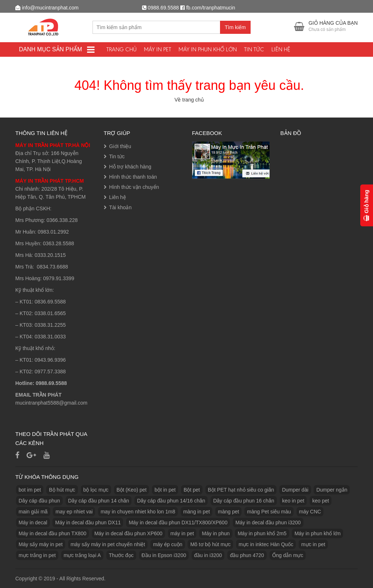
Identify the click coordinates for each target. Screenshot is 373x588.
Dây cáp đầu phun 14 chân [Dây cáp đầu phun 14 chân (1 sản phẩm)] (99, 501)
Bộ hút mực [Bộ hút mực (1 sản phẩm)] (62, 490)
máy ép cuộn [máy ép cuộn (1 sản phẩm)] (168, 544)
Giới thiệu (120, 146)
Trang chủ (121, 49)
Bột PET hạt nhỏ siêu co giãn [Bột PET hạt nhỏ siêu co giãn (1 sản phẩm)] (241, 490)
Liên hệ (281, 49)
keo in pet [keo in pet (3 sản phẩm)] (293, 501)
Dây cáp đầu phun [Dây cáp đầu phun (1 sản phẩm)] (39, 501)
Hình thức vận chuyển (134, 187)
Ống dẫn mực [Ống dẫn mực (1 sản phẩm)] (288, 555)
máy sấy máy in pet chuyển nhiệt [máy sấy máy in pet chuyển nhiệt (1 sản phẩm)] (108, 544)
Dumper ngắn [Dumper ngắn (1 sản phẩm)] (332, 490)
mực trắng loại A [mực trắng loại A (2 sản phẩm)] (82, 555)
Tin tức (254, 49)
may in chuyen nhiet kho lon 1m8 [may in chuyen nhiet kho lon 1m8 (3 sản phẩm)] (138, 512)
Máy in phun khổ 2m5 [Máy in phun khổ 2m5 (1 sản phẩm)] (262, 533)
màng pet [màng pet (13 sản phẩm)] (228, 512)
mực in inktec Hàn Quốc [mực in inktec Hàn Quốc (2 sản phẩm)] (266, 544)
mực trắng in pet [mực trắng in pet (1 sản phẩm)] (37, 555)
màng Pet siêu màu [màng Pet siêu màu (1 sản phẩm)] (269, 512)
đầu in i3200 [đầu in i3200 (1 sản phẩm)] (208, 555)
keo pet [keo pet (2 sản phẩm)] (321, 501)
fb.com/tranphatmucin (211, 8)
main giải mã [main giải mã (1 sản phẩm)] (33, 512)
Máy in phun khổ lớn (208, 49)
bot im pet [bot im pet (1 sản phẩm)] (30, 490)
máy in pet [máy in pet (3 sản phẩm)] (182, 533)
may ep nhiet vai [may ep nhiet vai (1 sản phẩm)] (74, 512)
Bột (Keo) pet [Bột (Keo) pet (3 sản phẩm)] (132, 490)
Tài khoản (121, 207)
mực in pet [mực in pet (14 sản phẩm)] (313, 544)
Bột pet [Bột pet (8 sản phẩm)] (192, 490)
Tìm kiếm (235, 27)
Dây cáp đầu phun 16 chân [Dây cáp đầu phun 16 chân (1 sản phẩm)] (244, 501)
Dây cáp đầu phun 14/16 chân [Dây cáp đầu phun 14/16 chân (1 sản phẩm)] (171, 501)
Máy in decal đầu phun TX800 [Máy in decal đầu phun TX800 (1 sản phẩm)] (52, 533)
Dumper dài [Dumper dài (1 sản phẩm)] (295, 490)
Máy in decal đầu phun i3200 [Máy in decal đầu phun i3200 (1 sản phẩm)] (268, 523)
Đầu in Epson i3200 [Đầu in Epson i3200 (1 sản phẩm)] (164, 555)
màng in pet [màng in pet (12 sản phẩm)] (197, 512)
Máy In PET (158, 49)
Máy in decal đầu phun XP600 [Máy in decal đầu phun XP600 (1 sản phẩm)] (128, 533)
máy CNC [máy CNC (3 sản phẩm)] (310, 512)
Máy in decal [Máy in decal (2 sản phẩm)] (33, 523)
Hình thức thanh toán (133, 177)
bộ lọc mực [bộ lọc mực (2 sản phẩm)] (96, 490)
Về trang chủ (189, 100)
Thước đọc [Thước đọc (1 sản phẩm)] (121, 555)
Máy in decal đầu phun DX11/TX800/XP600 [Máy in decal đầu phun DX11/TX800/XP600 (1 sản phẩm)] (178, 523)
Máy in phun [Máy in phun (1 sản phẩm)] (216, 533)
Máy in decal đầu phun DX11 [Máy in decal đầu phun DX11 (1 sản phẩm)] (88, 523)
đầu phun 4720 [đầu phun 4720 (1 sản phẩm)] (247, 555)
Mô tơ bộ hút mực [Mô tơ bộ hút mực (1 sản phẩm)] (210, 544)
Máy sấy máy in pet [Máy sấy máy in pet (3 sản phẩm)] (41, 544)
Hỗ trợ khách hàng (130, 167)
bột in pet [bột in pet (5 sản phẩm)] (165, 490)
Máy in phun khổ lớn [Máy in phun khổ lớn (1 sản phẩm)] (317, 533)
